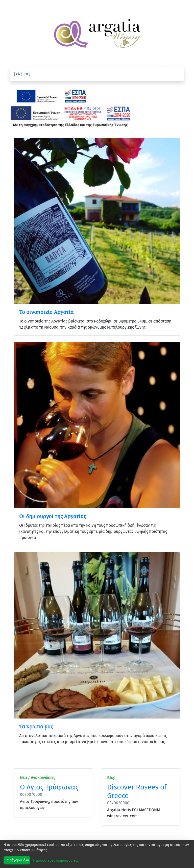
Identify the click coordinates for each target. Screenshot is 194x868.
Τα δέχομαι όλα (17, 860)
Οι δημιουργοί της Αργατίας (53, 516)
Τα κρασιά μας (36, 727)
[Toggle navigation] (173, 74)
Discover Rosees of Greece (137, 791)
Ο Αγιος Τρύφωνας (49, 787)
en (26, 74)
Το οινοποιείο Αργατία (46, 312)
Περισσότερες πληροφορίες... (56, 861)
